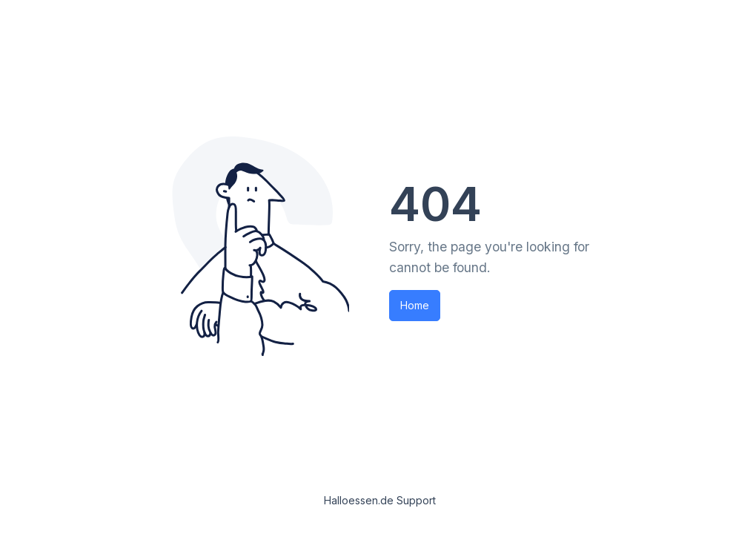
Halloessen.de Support (380, 500)
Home (415, 305)
